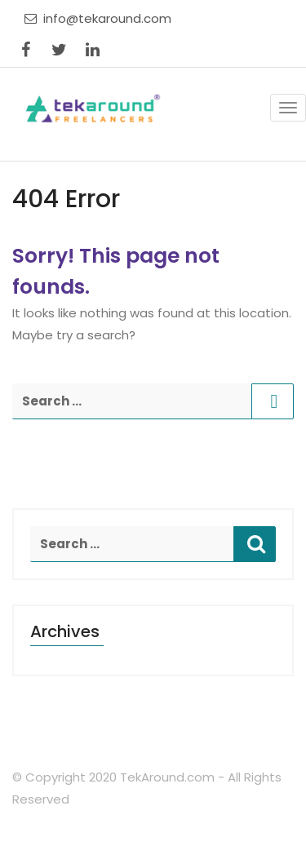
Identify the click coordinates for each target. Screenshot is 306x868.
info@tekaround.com (98, 18)
